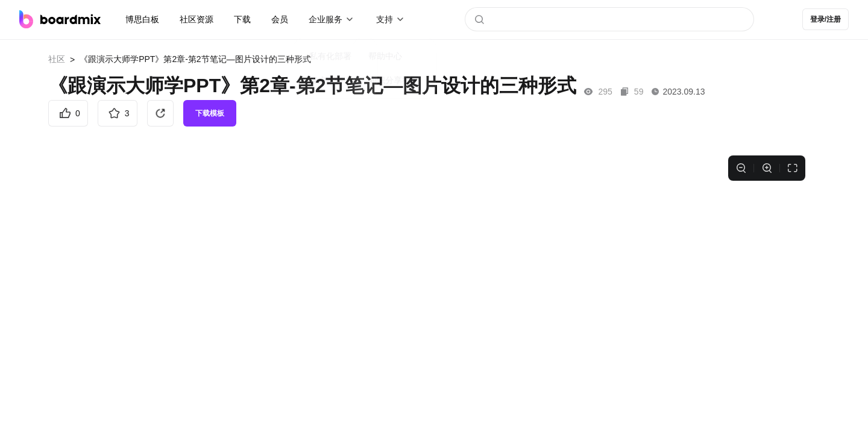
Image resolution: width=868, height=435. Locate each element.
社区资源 (197, 19)
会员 (280, 19)
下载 (242, 19)
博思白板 (142, 19)
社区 (57, 59)
